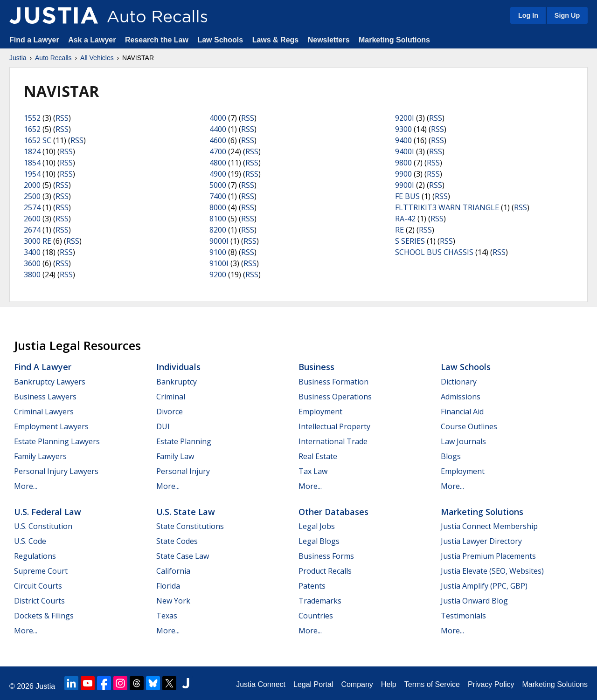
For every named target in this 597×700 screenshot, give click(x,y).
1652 (32, 129)
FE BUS (407, 196)
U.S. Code (30, 541)
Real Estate (318, 456)
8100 (218, 219)
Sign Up (567, 15)
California (173, 571)
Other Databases (333, 512)
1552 (32, 118)
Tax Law (313, 471)
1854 (32, 163)
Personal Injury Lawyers (56, 471)
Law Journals (463, 441)
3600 (32, 263)
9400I (405, 151)
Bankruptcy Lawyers (50, 382)
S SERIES (410, 241)
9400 (403, 140)
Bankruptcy (177, 382)
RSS (62, 118)
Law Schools (220, 40)
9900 (403, 174)
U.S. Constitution (43, 526)
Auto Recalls (53, 58)
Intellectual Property (334, 426)
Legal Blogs (319, 541)
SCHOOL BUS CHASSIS (434, 252)
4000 (218, 118)
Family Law (175, 456)
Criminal (171, 397)
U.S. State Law (186, 512)
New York (173, 601)
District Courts (39, 601)
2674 (32, 230)
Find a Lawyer (34, 40)
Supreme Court (41, 571)
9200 (218, 275)
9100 (218, 252)
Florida (168, 586)
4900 (218, 174)
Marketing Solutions (394, 40)
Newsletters (329, 40)
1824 (32, 151)
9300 (403, 129)
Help (389, 684)
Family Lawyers (40, 456)
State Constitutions (190, 526)
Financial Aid (462, 412)
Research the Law (157, 40)
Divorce (170, 412)
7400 (218, 196)
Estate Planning (184, 441)
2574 (32, 207)
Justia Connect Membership (489, 526)
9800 (403, 163)
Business (316, 367)
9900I (405, 185)
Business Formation (333, 382)
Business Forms (326, 556)
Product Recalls (325, 571)
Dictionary (459, 382)
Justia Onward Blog (474, 601)
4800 (218, 163)
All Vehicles (97, 58)
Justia (18, 58)
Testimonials (463, 616)
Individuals (178, 367)
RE (399, 230)
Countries (316, 616)
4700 (218, 151)
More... (26, 486)
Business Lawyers (45, 397)
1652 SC (38, 140)
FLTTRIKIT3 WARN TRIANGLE (447, 207)
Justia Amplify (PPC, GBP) (484, 586)
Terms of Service (432, 684)
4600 (218, 140)
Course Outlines (469, 426)
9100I (219, 263)
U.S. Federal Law (48, 512)
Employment (320, 412)
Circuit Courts (38, 586)
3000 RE (38, 241)
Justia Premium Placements (488, 556)
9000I (219, 241)
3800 (32, 275)
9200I (405, 118)
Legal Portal (313, 684)
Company (357, 684)
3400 (32, 252)
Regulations (35, 556)
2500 (32, 196)
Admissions (461, 397)
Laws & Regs (276, 40)
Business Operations (335, 397)
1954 (32, 174)
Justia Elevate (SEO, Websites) (492, 571)
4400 (218, 129)
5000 (218, 185)
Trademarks (320, 601)
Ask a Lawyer (93, 40)
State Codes (177, 541)
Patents (312, 586)
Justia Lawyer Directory (481, 541)
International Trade (333, 441)
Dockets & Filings (44, 616)
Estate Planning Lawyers (57, 441)
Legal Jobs (317, 526)
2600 (32, 219)
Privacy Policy (491, 684)
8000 (218, 207)
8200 (218, 230)
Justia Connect (261, 684)
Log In (528, 15)
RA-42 (405, 219)
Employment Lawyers (51, 426)
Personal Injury (183, 471)
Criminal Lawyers (44, 412)
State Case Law (183, 556)
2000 (32, 185)
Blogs (451, 456)
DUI (163, 426)
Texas (167, 616)
